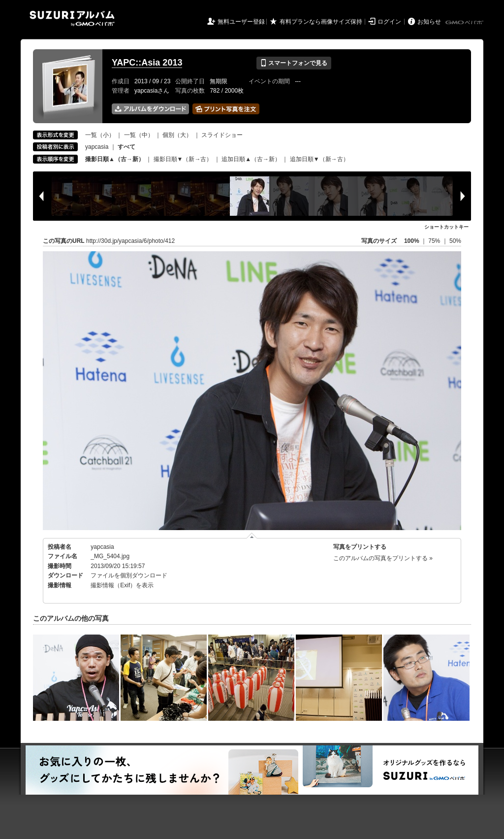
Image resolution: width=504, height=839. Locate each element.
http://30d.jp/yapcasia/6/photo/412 (130, 241)
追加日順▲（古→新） (251, 159)
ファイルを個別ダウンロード (129, 575)
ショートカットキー (446, 227)
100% (412, 241)
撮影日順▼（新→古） (183, 159)
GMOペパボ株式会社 (465, 23)
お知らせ (429, 22)
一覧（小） (100, 135)
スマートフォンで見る (294, 63)
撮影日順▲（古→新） (115, 159)
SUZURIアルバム (72, 18)
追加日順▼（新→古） (319, 159)
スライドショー (222, 135)
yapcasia (97, 147)
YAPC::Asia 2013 (147, 63)
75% (435, 241)
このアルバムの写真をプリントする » (383, 558)
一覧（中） (139, 135)
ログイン (389, 22)
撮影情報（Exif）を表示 (122, 585)
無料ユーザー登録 (241, 22)
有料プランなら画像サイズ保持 (321, 22)
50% (455, 241)
